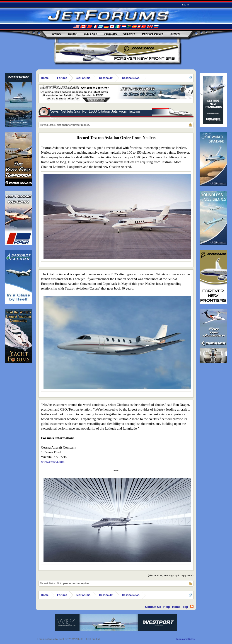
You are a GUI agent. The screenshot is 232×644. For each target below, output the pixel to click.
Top (185, 607)
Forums (111, 34)
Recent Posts (153, 34)
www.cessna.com (53, 462)
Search (129, 34)
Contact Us (153, 607)
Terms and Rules (185, 639)
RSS (192, 606)
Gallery (91, 34)
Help (167, 607)
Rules (175, 34)
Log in (186, 5)
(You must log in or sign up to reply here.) (171, 575)
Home (72, 34)
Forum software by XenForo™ (69, 639)
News (57, 34)
